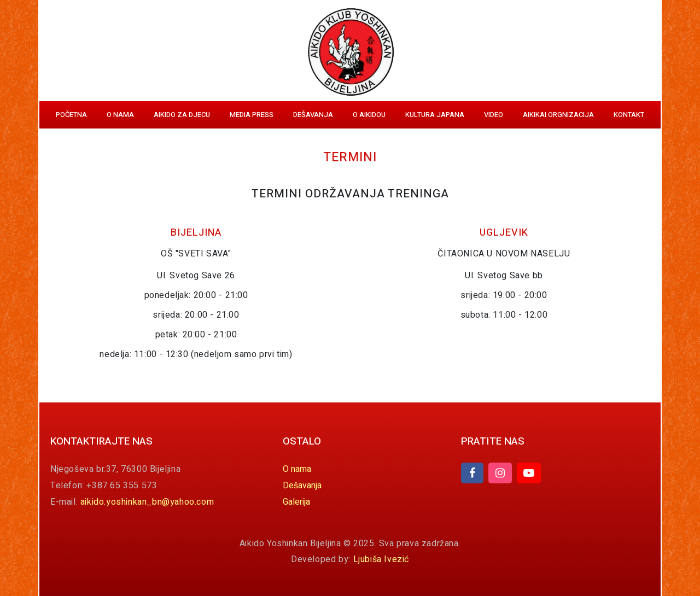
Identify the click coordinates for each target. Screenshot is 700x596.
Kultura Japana (435, 115)
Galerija (296, 502)
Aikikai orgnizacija (558, 115)
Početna (71, 115)
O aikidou (369, 115)
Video (494, 115)
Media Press (252, 115)
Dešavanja (313, 115)
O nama (120, 115)
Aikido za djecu (182, 115)
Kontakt (629, 115)
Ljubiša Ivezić (381, 559)
